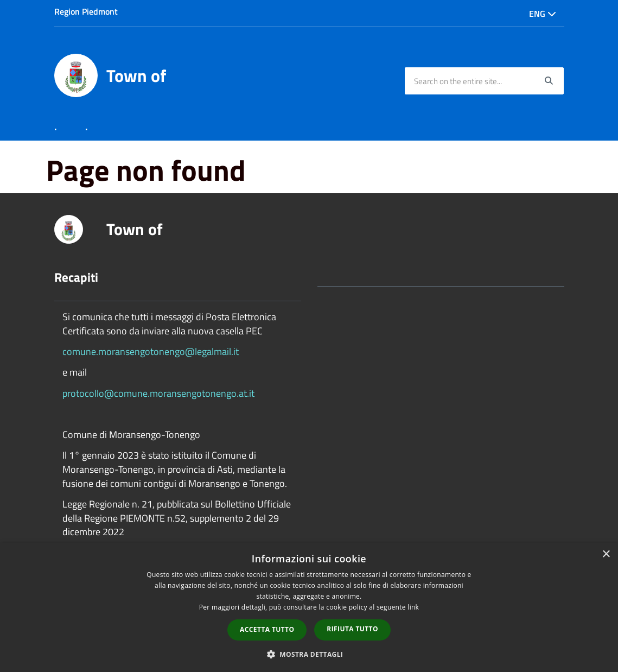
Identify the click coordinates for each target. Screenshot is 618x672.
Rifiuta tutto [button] (352, 629)
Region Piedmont (86, 11)
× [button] (606, 554)
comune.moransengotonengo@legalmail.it (151, 351)
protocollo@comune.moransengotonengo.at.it (158, 393)
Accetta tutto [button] (267, 629)
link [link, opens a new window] (413, 607)
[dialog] (309, 607)
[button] (309, 654)
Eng (543, 14)
